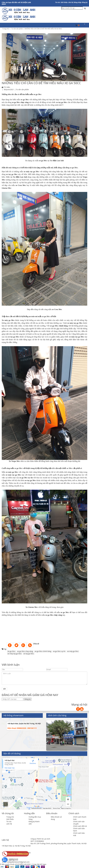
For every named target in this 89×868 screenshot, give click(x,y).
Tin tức (58, 2)
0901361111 (13, 860)
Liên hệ (71, 2)
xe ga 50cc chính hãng (43, 651)
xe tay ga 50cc (29, 654)
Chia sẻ (36, 644)
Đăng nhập (78, 2)
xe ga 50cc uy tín (59, 651)
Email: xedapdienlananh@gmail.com (16, 862)
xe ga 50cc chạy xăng (25, 651)
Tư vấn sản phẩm (22, 89)
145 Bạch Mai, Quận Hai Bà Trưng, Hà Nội (24, 724)
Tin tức (9, 821)
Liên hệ (9, 824)
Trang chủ (10, 817)
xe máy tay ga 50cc (15, 654)
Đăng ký (85, 2)
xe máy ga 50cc (73, 651)
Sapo (44, 864)
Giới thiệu (64, 2)
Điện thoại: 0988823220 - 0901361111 (22, 728)
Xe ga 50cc (11, 651)
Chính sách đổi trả (80, 826)
